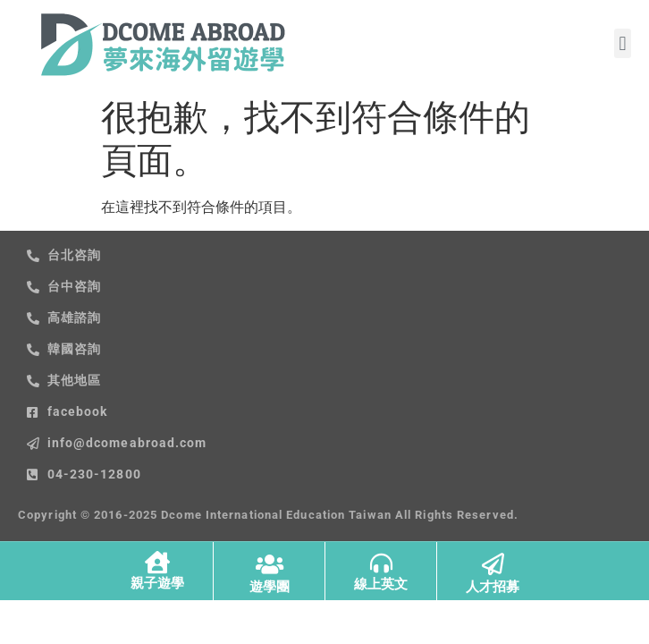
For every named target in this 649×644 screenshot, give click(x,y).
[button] (623, 43)
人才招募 (493, 587)
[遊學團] (270, 564)
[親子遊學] (157, 562)
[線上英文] (381, 563)
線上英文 (381, 584)
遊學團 (270, 587)
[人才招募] (493, 564)
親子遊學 (157, 583)
